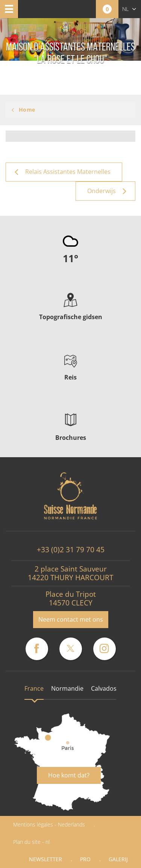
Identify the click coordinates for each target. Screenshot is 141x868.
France (34, 688)
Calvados (104, 688)
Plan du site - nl (31, 842)
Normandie (67, 688)
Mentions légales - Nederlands (49, 824)
